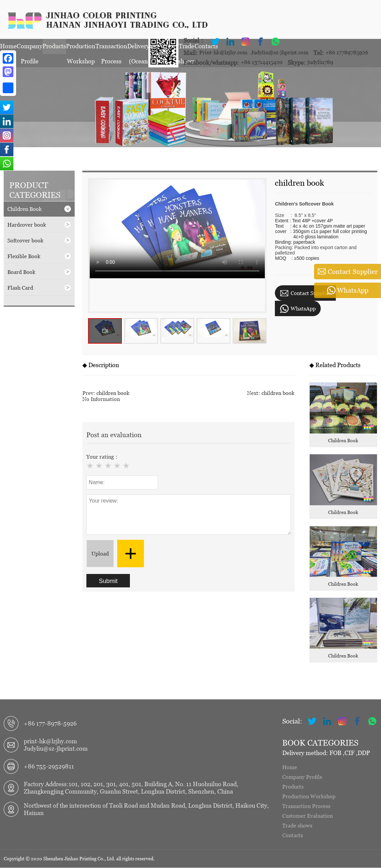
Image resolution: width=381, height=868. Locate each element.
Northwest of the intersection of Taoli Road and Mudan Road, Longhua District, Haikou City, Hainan (146, 809)
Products (54, 48)
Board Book (39, 272)
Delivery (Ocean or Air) (138, 50)
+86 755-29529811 (49, 767)
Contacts (293, 835)
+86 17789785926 (347, 53)
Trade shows (297, 826)
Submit (108, 581)
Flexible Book (39, 256)
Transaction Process (111, 50)
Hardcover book (39, 225)
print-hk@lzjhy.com (50, 741)
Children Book (39, 209)
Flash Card (39, 288)
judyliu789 (320, 62)
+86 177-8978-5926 (50, 724)
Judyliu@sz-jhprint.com (280, 53)
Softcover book (39, 241)
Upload (100, 554)
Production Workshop (81, 50)
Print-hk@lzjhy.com (223, 53)
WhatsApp (298, 309)
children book (113, 393)
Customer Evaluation (308, 816)
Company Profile (30, 50)
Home (8, 48)
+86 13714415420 (262, 62)
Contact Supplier (305, 294)
